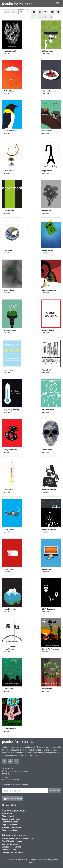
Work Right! (7, 814)
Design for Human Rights (12, 853)
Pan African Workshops (12, 841)
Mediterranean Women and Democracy (18, 838)
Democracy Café (9, 850)
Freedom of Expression (12, 828)
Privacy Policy (53, 860)
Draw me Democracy (11, 844)
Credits (32, 862)
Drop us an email (13, 799)
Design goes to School (11, 847)
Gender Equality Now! (11, 819)
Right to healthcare (10, 830)
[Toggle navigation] (57, 4)
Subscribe (55, 791)
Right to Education (10, 825)
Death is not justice (10, 822)
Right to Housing (9, 816)
